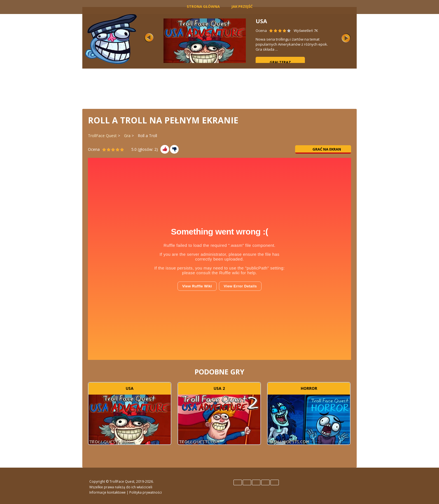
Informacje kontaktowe (108, 492)
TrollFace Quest (102, 136)
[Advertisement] (219, 88)
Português (265, 482)
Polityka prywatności (146, 492)
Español (247, 482)
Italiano (256, 482)
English (238, 482)
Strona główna (203, 6)
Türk (275, 482)
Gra (127, 136)
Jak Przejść (242, 6)
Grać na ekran (323, 149)
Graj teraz (280, 62)
